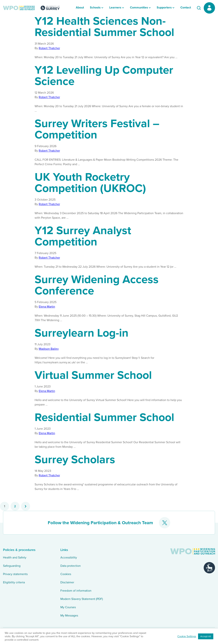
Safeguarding (12, 566)
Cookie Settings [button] (187, 636)
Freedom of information (76, 591)
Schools (95, 7)
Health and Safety (15, 557)
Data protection (71, 566)
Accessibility (69, 557)
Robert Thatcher (49, 48)
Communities (139, 7)
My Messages (69, 615)
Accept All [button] (206, 636)
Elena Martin (47, 307)
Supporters (164, 7)
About (80, 7)
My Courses (68, 607)
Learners (115, 7)
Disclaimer (67, 582)
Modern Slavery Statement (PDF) (82, 599)
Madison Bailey (49, 349)
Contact (186, 7)
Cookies (66, 574)
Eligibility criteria (14, 582)
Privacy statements (15, 574)
